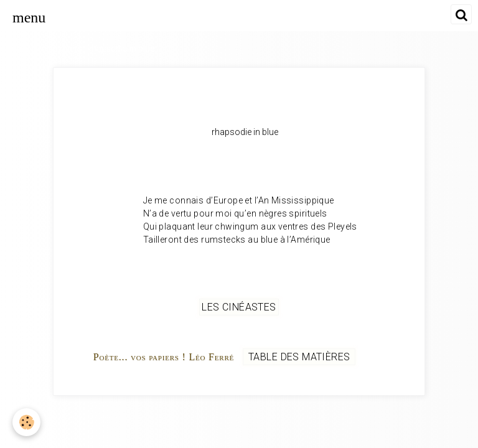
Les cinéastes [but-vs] (239, 307)
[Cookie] (26, 422)
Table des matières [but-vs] (299, 357)
